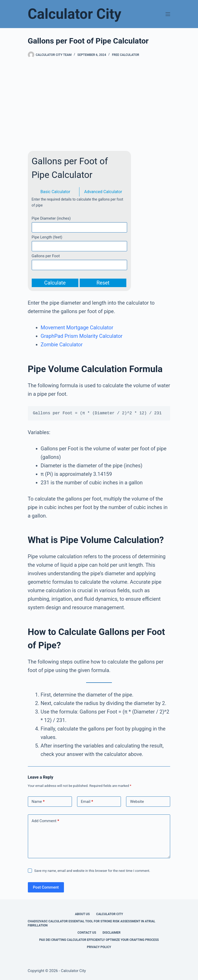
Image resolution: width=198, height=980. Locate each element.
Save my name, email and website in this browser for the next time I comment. (92, 871)
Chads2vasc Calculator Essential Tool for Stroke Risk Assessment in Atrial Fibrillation (92, 923)
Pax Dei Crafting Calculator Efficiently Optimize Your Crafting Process (99, 940)
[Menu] (168, 14)
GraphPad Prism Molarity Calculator (82, 336)
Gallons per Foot (46, 256)
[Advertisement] (99, 105)
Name (38, 802)
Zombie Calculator (62, 345)
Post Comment (46, 887)
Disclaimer (112, 933)
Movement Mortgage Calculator (77, 328)
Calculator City (75, 14)
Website (137, 802)
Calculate (55, 283)
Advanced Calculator (103, 192)
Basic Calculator (55, 192)
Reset (103, 283)
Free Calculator (125, 55)
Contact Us (87, 933)
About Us (82, 914)
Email (87, 802)
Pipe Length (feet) (47, 237)
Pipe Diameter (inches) (51, 218)
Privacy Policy (99, 947)
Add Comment (46, 821)
